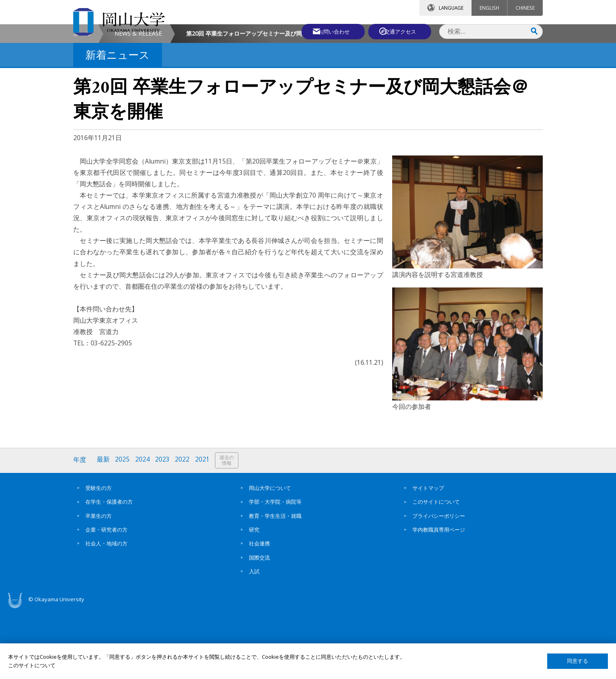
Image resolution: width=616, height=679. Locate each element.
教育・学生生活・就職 (275, 584)
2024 (143, 529)
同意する (578, 661)
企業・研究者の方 (106, 598)
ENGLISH (489, 8)
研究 (254, 598)
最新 (104, 529)
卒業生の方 (99, 584)
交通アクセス (401, 31)
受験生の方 (99, 556)
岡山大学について (270, 556)
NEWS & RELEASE (138, 103)
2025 (123, 529)
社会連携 (259, 612)
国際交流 (259, 626)
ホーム (82, 103)
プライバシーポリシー (439, 584)
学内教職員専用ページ (439, 598)
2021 (204, 529)
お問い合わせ (330, 31)
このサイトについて (436, 570)
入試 (254, 640)
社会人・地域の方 (106, 612)
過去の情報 (229, 529)
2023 (164, 529)
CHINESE (525, 8)
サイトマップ (428, 556)
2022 (184, 529)
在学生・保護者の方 (109, 570)
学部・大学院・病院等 (275, 570)
